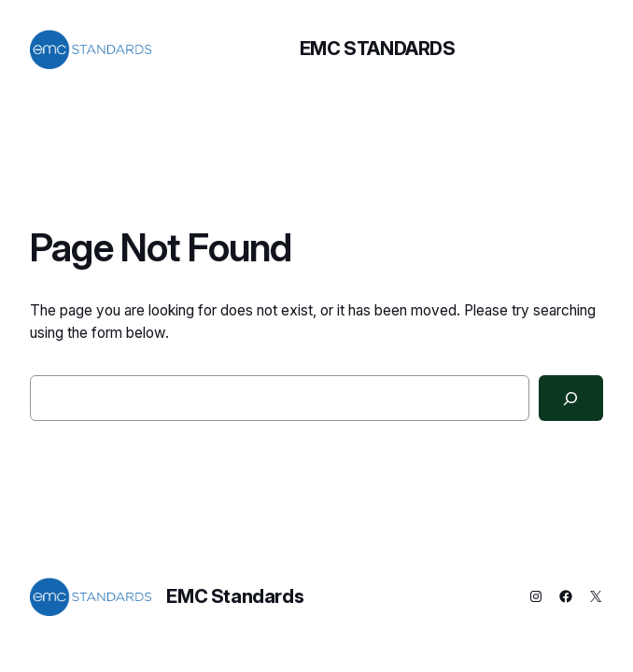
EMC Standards (378, 49)
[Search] (571, 398)
